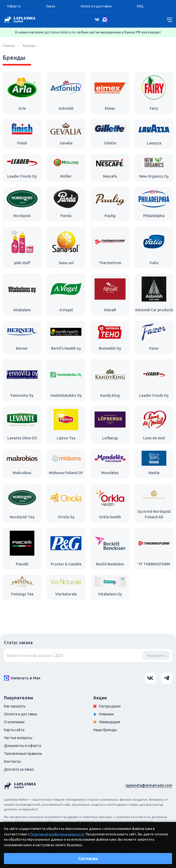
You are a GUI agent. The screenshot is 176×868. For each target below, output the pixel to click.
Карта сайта (14, 730)
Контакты (12, 761)
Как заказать (15, 706)
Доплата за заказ (19, 769)
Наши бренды (105, 730)
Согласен (88, 859)
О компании (14, 722)
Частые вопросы (18, 738)
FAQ (140, 6)
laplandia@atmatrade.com (149, 785)
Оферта (14, 6)
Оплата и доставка (96, 6)
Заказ (51, 6)
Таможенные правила (23, 754)
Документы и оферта (22, 746)
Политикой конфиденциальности (57, 834)
